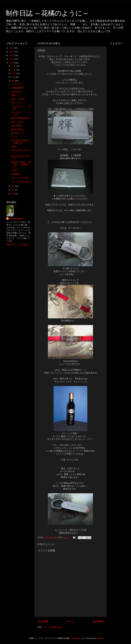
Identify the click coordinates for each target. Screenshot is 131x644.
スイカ (14, 137)
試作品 (14, 170)
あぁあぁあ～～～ (19, 91)
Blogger (100, 638)
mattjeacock (76, 638)
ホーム (71, 621)
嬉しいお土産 (17, 122)
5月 (13, 194)
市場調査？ (16, 174)
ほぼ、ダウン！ (18, 103)
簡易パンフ (16, 95)
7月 (13, 186)
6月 (13, 190)
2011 (12, 59)
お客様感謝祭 (17, 88)
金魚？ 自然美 (18, 99)
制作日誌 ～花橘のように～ (47, 13)
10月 (14, 73)
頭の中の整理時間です (21, 118)
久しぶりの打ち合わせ (21, 182)
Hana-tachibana (16, 218)
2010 (12, 63)
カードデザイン (18, 84)
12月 (14, 66)
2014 (12, 48)
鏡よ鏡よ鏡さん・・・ (21, 129)
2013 (12, 52)
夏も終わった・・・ (20, 133)
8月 (13, 81)
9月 (13, 77)
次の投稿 (43, 621)
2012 (12, 55)
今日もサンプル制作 (20, 178)
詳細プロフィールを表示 (17, 245)
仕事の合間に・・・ (20, 126)
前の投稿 (98, 621)
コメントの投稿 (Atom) (52, 627)
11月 (14, 70)
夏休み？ (15, 147)
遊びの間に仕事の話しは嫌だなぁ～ (21, 142)
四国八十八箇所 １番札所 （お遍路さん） (21, 164)
